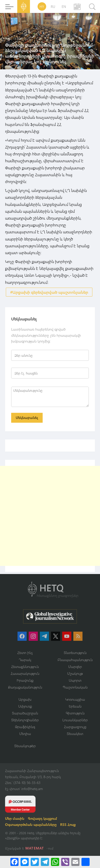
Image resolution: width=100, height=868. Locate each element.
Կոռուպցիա (75, 699)
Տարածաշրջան (25, 713)
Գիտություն (75, 713)
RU (53, 6)
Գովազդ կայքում (43, 818)
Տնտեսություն (75, 653)
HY (42, 6)
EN (64, 6)
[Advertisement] (50, 516)
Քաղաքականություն (25, 687)
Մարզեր (75, 667)
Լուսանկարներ (75, 720)
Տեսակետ (75, 734)
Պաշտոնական (75, 687)
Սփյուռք (25, 706)
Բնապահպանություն (75, 660)
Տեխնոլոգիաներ (25, 720)
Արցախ (25, 699)
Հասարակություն (25, 673)
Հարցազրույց (75, 727)
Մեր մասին (15, 818)
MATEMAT (35, 848)
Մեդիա (25, 734)
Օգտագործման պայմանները (31, 824)
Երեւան (75, 706)
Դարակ (25, 660)
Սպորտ (75, 680)
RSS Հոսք (68, 824)
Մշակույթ (75, 673)
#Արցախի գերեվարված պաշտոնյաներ (49, 292)
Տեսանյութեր (25, 746)
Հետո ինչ (25, 653)
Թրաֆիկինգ (25, 727)
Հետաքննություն (25, 667)
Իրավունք (25, 680)
